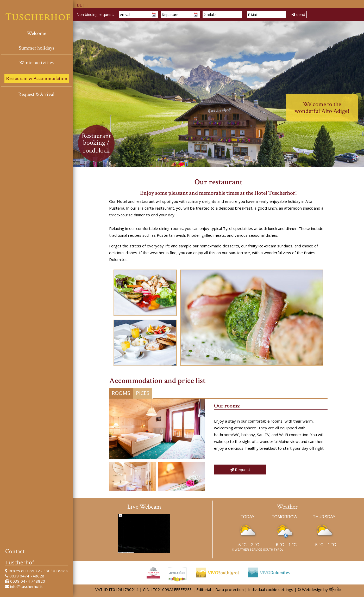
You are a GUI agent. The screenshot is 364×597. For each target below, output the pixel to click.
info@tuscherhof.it (26, 586)
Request (240, 470)
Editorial (204, 589)
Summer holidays (36, 48)
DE (79, 5)
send (298, 14)
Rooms (121, 393)
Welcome (36, 33)
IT (86, 5)
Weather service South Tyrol (259, 550)
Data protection (230, 589)
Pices (143, 393)
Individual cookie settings (271, 589)
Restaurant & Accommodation (37, 78)
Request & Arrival (36, 94)
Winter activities (36, 63)
